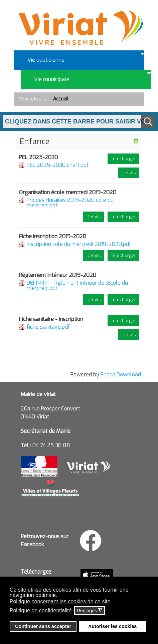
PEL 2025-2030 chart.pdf (58, 165)
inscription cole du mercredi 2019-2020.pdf (79, 244)
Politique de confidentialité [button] (41, 610)
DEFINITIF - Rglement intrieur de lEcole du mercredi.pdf (77, 285)
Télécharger (123, 159)
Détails (129, 173)
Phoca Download (121, 375)
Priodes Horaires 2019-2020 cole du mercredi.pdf (70, 203)
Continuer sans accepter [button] (43, 626)
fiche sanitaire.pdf (48, 327)
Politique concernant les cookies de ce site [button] (60, 601)
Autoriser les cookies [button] (113, 626)
